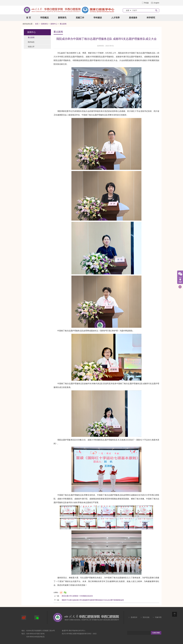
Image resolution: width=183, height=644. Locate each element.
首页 (37, 24)
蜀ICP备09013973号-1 (77, 631)
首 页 (29, 18)
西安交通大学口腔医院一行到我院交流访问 (77, 596)
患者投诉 (134, 617)
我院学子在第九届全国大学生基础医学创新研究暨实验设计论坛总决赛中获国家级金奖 (93, 600)
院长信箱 (146, 617)
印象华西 (158, 617)
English (157, 3)
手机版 (146, 3)
